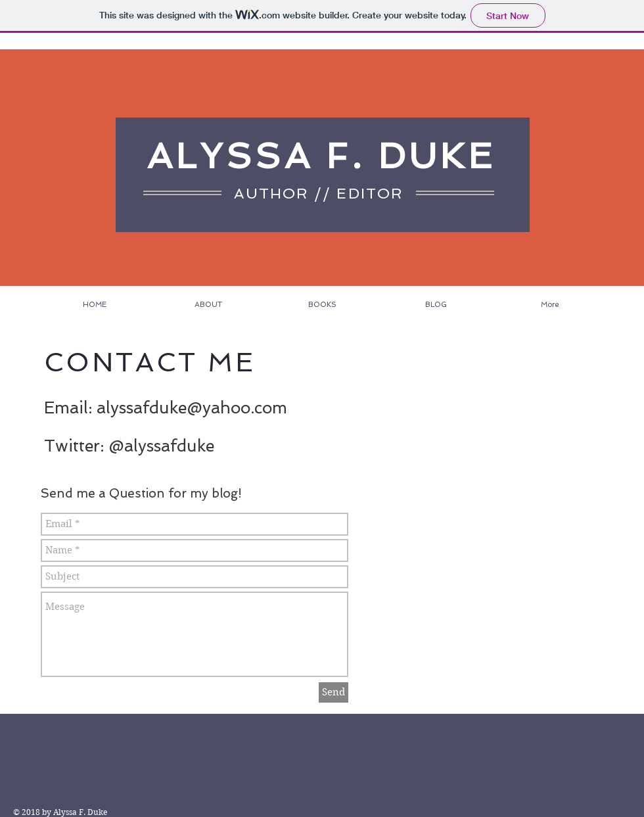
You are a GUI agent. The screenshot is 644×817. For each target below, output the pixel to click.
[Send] (333, 692)
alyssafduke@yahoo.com (192, 408)
